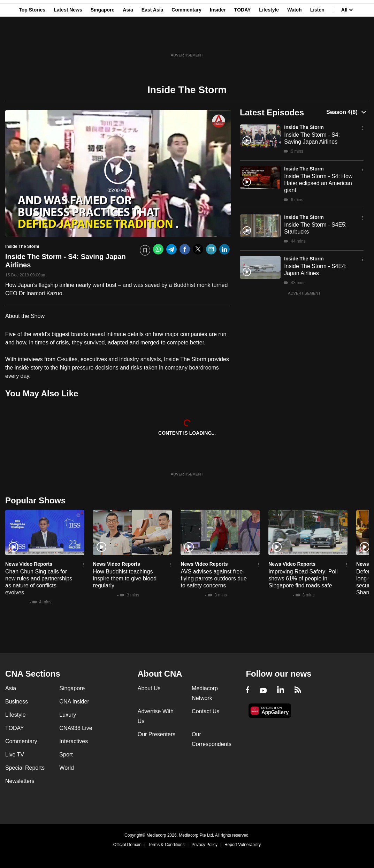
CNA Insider (74, 702)
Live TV (15, 755)
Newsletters (20, 781)
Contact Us (205, 711)
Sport (66, 755)
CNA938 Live (76, 728)
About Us (149, 688)
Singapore (102, 39)
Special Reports (25, 768)
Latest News (68, 39)
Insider (218, 39)
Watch (294, 39)
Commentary (186, 39)
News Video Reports (29, 564)
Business (17, 702)
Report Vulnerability (243, 845)
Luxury (68, 715)
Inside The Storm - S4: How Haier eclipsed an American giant (318, 183)
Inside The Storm (304, 127)
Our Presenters (157, 734)
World (67, 768)
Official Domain (127, 845)
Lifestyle (269, 39)
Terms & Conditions (167, 845)
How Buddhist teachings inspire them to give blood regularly (125, 578)
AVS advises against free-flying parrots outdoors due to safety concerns (213, 578)
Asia (128, 39)
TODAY (242, 39)
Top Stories (32, 39)
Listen (317, 39)
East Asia (152, 39)
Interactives (74, 741)
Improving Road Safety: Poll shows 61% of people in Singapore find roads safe (303, 578)
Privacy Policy (204, 845)
